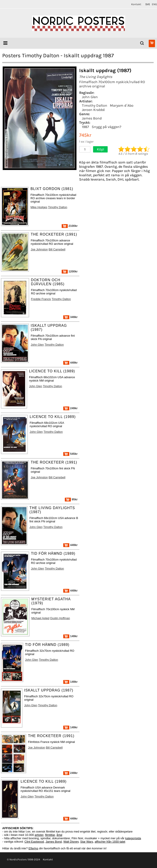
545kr (70, 454)
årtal (59, 835)
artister (39, 835)
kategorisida (133, 838)
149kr (70, 636)
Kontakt (136, 4)
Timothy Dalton (95, 105)
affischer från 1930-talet (110, 842)
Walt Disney (71, 842)
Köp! (100, 149)
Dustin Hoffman (60, 618)
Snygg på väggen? (107, 127)
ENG (154, 4)
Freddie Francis (41, 299)
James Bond (92, 118)
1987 (85, 127)
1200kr (70, 271)
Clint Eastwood (34, 842)
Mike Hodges (39, 207)
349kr (70, 317)
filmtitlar (50, 835)
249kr (70, 408)
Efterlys (33, 848)
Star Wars (87, 842)
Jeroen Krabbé (93, 110)
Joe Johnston (39, 249)
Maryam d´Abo (122, 105)
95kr (71, 499)
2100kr (70, 226)
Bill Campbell (57, 249)
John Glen (90, 97)
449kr (70, 363)
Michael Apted (40, 618)
